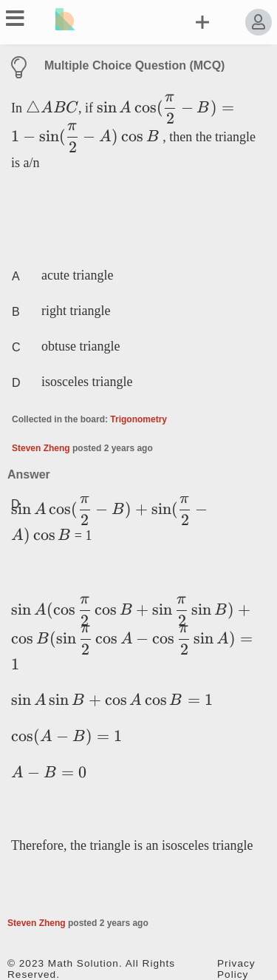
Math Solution (83, 963)
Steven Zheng (41, 448)
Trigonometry (138, 419)
